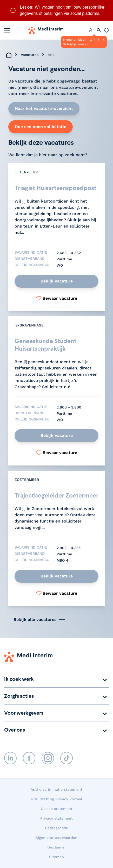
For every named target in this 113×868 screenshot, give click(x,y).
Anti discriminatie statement (56, 789)
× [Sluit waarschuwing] (103, 7)
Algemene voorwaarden (56, 838)
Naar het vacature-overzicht (44, 108)
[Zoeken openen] (99, 30)
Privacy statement (56, 818)
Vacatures (30, 55)
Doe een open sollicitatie (41, 127)
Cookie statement (57, 809)
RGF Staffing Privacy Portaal (57, 799)
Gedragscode (56, 828)
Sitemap (56, 857)
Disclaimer (57, 847)
